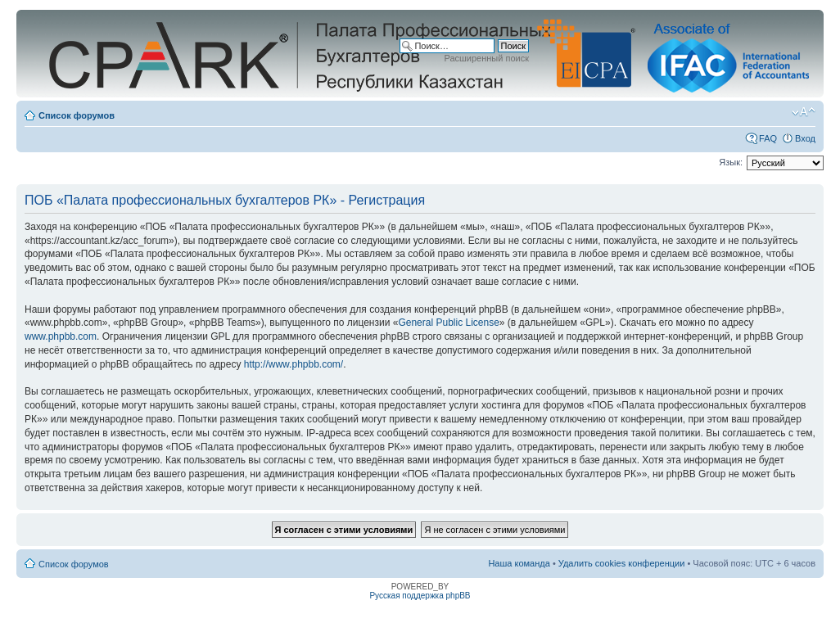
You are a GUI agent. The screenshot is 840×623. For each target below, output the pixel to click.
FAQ (768, 138)
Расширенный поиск (486, 58)
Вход (805, 138)
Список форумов (77, 115)
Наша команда (519, 563)
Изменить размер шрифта (804, 112)
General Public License (448, 323)
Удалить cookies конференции (622, 563)
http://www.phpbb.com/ (294, 364)
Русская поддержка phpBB (420, 596)
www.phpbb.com (61, 336)
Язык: (731, 162)
